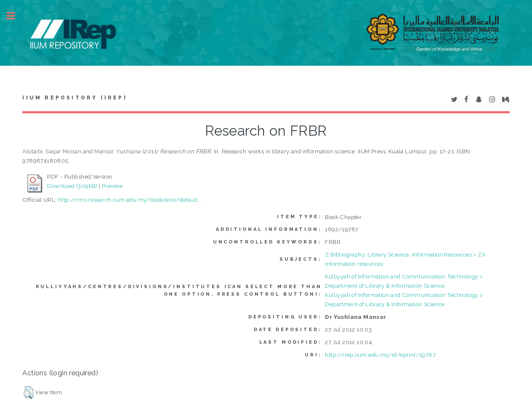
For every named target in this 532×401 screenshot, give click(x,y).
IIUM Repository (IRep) (74, 98)
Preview (113, 186)
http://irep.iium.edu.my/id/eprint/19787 (380, 355)
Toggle (15, 16)
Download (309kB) (72, 186)
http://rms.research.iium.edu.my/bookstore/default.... (131, 200)
